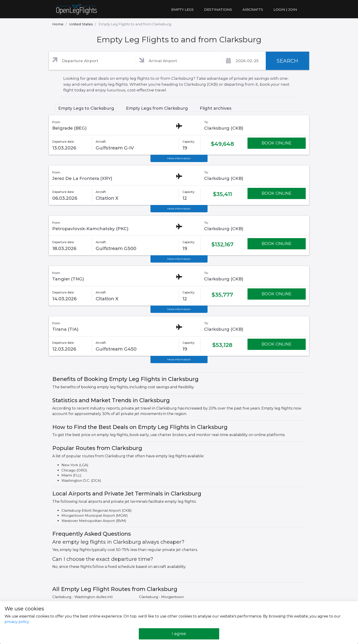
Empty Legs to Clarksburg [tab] (86, 108)
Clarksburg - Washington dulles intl (82, 597)
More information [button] (179, 158)
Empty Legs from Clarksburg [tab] (157, 108)
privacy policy (17, 622)
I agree (179, 634)
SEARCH (287, 61)
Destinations (218, 9)
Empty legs (182, 9)
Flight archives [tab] (216, 108)
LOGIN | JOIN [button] (285, 9)
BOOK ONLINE (277, 143)
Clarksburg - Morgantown (161, 597)
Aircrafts (253, 9)
